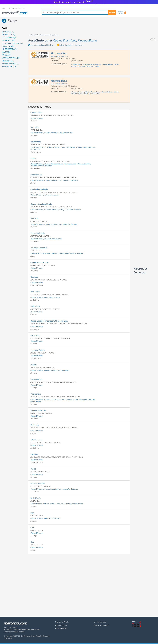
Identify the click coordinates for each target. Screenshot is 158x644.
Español (153, 40)
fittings (62, 210)
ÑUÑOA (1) (7, 55)
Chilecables (35, 306)
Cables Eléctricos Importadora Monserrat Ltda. (49, 321)
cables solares (107, 64)
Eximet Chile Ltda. (38, 233)
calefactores (35, 149)
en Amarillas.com (72, 45)
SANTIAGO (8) (8, 32)
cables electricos (78, 64)
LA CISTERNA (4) (9, 37)
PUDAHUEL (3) (8, 40)
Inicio (4, 8)
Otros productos (61, 628)
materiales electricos (70, 180)
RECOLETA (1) (8, 61)
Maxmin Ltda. (36, 142)
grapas (80, 253)
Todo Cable (35, 292)
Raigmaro (34, 277)
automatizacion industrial (40, 504)
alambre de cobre (37, 253)
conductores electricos (68, 147)
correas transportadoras (54, 164)
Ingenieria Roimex (38, 350)
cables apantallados (93, 64)
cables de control (80, 400)
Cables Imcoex (36, 113)
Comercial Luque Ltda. (40, 262)
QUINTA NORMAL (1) (11, 58)
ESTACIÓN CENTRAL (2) (12, 43)
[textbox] (79, 12)
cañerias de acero (51, 210)
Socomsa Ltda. (36, 440)
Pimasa (33, 158)
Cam (32, 513)
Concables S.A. (37, 175)
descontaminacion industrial (41, 166)
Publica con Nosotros (17, 8)
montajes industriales (52, 518)
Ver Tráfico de (42, 45)
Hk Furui (34, 365)
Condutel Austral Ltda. (39, 189)
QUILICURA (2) (8, 46)
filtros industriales (84, 164)
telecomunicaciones (52, 195)
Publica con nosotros (102, 625)
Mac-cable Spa (36, 379)
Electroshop (35, 335)
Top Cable (35, 127)
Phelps (33, 469)
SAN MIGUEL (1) (9, 67)
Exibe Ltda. (35, 425)
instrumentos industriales (73, 504)
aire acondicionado (38, 147)
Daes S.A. (35, 219)
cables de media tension (90, 66)
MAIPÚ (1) (6, 52)
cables (47, 133)
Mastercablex (36, 394)
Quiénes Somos (61, 625)
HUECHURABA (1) (10, 49)
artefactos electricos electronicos (57, 370)
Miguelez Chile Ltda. (39, 410)
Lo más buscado (100, 622)
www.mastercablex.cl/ (59, 56)
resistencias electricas (86, 147)
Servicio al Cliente (62, 622)
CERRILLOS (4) (8, 35)
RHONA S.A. (36, 498)
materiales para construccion (62, 133)
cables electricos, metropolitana (75, 40)
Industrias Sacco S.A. (39, 248)
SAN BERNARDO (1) (11, 64)
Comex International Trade (41, 204)
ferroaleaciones (70, 164)
